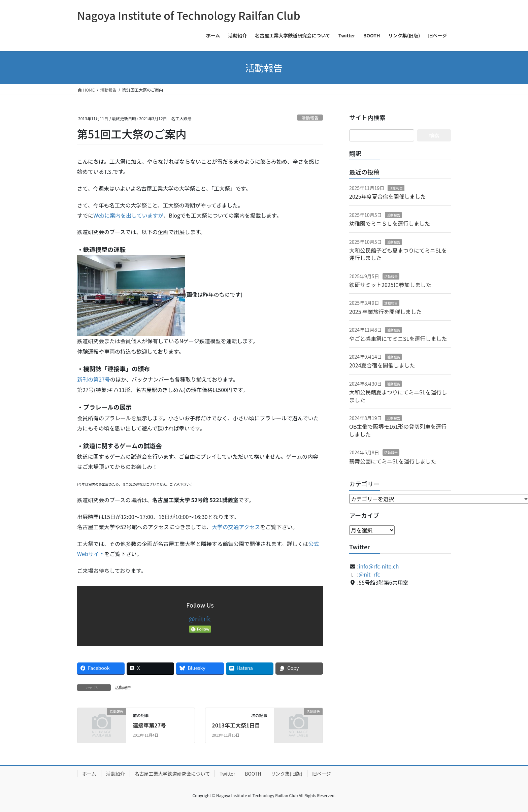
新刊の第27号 (94, 379)
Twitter (227, 774)
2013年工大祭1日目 (236, 725)
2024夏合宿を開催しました (382, 365)
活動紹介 (115, 774)
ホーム (89, 774)
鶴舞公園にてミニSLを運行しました (393, 461)
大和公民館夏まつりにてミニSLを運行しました (398, 396)
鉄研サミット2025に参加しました (390, 285)
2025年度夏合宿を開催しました (388, 196)
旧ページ (322, 774)
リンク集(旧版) (286, 774)
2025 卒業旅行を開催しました (385, 312)
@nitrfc (200, 619)
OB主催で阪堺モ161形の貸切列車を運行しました (398, 430)
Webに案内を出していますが (128, 215)
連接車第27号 (149, 725)
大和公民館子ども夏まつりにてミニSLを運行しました (398, 254)
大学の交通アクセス (236, 527)
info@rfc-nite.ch (379, 566)
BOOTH (253, 774)
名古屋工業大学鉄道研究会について (172, 774)
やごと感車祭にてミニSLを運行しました (398, 338)
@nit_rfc (369, 574)
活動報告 (310, 118)
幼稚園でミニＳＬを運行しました (390, 223)
